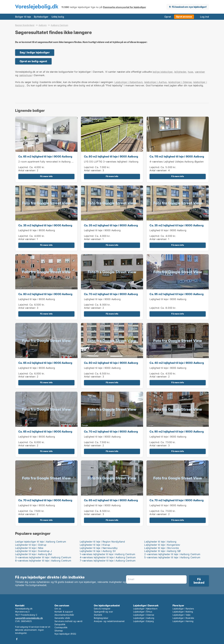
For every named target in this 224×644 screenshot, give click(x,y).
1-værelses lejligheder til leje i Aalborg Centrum (108, 554)
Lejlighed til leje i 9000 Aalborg (37, 230)
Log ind (204, 17)
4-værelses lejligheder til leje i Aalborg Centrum (108, 557)
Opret (168, 17)
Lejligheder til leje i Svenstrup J (33, 551)
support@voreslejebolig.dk (29, 618)
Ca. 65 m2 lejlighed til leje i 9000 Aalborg (45, 156)
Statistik (98, 615)
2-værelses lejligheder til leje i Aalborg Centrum (172, 554)
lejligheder (180, 72)
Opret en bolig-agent (33, 61)
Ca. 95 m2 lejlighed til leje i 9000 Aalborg (177, 294)
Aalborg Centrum (59, 25)
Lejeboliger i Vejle (181, 615)
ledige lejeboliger (163, 72)
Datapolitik (60, 624)
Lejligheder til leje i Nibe (29, 548)
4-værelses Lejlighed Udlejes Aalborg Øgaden (177, 162)
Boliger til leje (23, 17)
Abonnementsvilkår (64, 615)
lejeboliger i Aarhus (156, 82)
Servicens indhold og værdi (68, 621)
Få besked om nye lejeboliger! (189, 7)
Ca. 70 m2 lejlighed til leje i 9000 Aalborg (111, 294)
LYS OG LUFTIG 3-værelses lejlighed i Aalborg (111, 162)
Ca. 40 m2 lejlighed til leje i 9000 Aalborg (177, 363)
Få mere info (46, 176)
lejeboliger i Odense (180, 82)
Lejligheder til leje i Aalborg (160, 542)
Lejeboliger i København (129, 82)
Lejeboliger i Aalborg (144, 618)
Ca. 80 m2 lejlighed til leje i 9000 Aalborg (111, 156)
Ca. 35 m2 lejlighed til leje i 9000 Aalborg (45, 225)
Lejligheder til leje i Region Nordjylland (102, 542)
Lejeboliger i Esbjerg (143, 621)
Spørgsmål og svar (103, 612)
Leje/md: (24, 167)
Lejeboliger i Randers (183, 609)
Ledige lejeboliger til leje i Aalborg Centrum (41, 542)
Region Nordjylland (25, 25)
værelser (200, 72)
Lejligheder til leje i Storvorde (161, 548)
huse (191, 72)
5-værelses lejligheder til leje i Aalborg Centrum (172, 557)
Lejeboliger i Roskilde (183, 618)
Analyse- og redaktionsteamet (109, 621)
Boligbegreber (101, 618)
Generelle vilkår (62, 618)
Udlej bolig (58, 17)
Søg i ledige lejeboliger (35, 52)
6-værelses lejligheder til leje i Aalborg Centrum (43, 561)
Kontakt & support (64, 612)
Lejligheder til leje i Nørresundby (99, 548)
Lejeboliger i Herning (183, 621)
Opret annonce (184, 17)
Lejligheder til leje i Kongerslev (162, 545)
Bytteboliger (41, 17)
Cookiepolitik (61, 627)
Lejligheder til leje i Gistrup (31, 545)
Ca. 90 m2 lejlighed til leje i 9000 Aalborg (177, 432)
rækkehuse (26, 75)
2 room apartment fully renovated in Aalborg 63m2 (48, 162)
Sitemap (59, 631)
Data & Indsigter (102, 609)
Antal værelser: (27, 170)
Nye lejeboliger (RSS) (65, 634)
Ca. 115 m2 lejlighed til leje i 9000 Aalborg (177, 156)
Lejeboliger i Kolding (183, 612)
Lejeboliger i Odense (144, 615)
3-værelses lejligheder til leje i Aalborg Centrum (43, 557)
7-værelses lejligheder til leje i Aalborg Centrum (108, 561)
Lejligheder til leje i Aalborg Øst (34, 554)
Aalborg (43, 25)
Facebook (17, 639)
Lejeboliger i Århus (143, 612)
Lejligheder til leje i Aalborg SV (98, 551)
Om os (58, 609)
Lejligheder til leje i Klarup (95, 545)
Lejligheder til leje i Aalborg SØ (162, 551)
